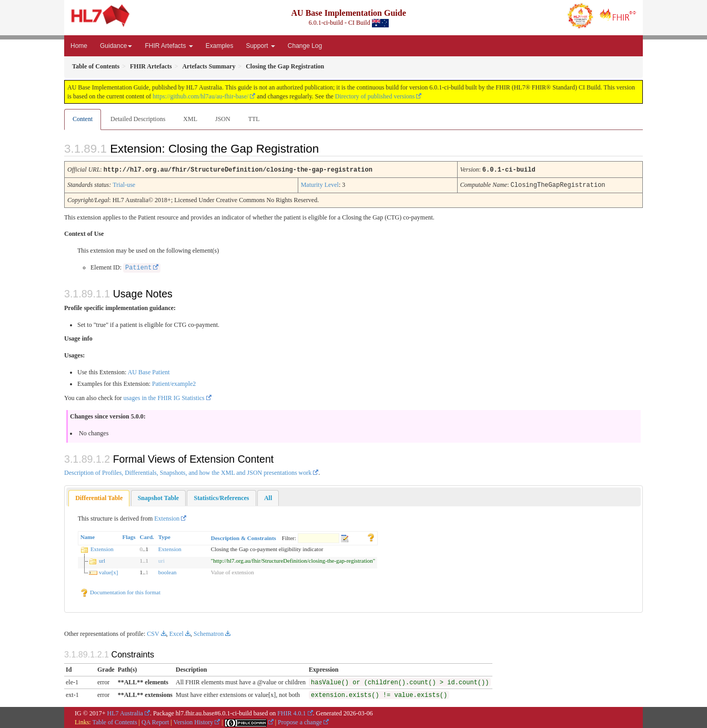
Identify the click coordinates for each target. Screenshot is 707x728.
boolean (168, 571)
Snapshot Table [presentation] (158, 497)
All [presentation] (268, 497)
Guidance (116, 46)
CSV (153, 633)
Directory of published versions (375, 96)
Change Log (305, 46)
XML (190, 119)
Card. (147, 536)
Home (79, 46)
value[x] (109, 571)
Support (260, 46)
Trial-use (124, 184)
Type (164, 536)
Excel (176, 633)
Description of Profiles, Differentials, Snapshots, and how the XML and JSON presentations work (188, 472)
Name (88, 536)
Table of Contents (114, 721)
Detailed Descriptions (138, 119)
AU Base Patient (149, 371)
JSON (223, 119)
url (102, 560)
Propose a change (300, 721)
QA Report (155, 721)
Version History (194, 721)
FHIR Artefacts (169, 46)
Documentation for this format (120, 591)
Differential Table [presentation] (99, 497)
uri (161, 560)
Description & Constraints (244, 537)
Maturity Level (320, 184)
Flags (129, 536)
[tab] (99, 497)
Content (83, 119)
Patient (138, 267)
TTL (254, 119)
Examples (220, 46)
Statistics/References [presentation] (221, 497)
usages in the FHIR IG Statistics (164, 397)
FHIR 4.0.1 (291, 712)
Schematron (209, 633)
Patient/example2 (174, 383)
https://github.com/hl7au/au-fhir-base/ (200, 96)
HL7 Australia (125, 712)
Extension (167, 517)
